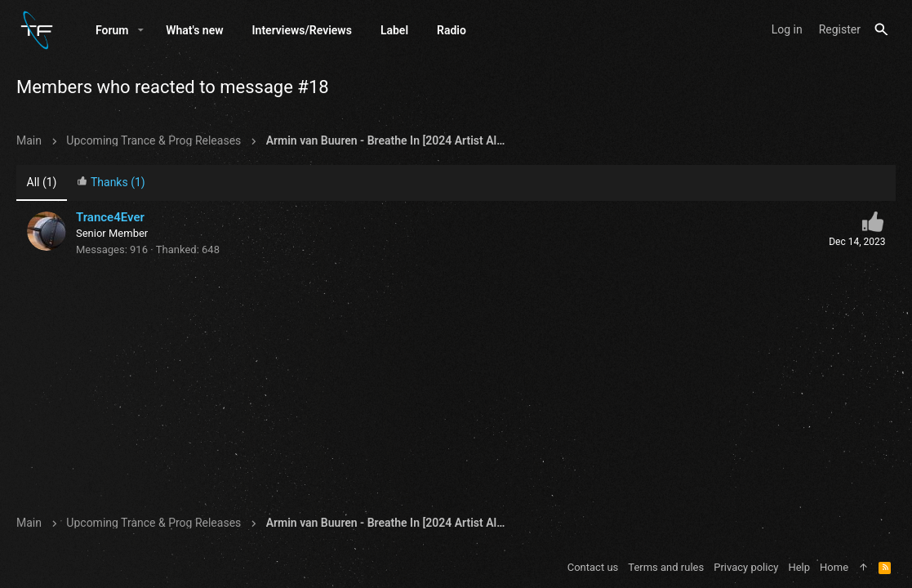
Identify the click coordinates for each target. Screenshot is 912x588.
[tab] (111, 183)
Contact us (593, 567)
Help (799, 567)
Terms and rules (666, 567)
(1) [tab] (42, 182)
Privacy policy (746, 567)
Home (834, 567)
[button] (141, 30)
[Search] (881, 30)
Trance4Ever (110, 217)
